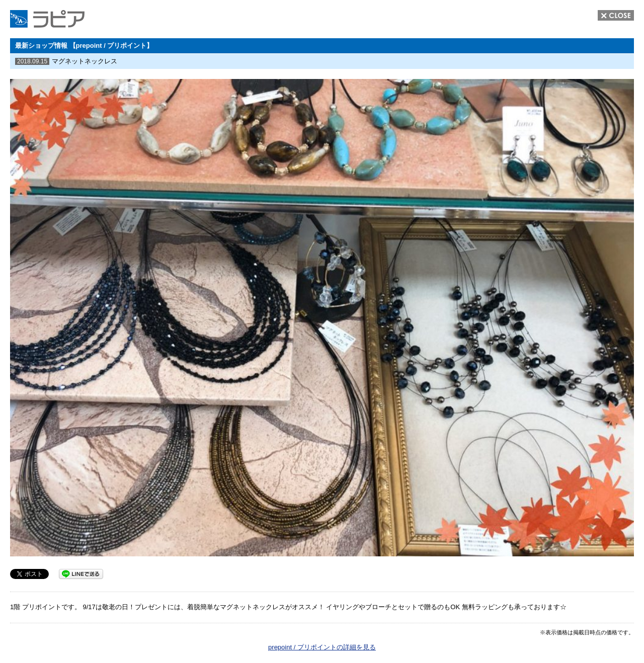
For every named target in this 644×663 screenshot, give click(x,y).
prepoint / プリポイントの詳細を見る (322, 647)
